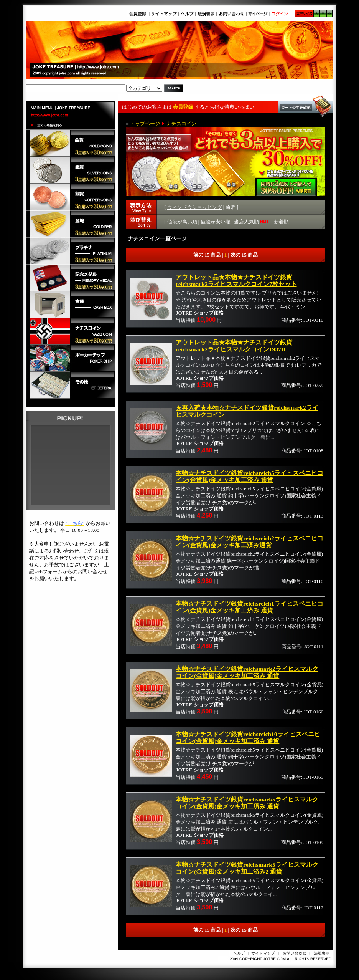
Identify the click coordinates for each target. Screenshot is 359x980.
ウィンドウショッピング (195, 207)
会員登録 (183, 107)
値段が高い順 (182, 222)
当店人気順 (252, 222)
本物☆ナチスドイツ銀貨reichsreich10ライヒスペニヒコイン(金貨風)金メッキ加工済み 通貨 (248, 737)
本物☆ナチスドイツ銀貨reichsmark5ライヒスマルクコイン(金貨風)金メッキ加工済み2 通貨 (247, 868)
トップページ (145, 123)
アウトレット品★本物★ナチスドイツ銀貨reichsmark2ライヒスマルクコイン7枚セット (236, 281)
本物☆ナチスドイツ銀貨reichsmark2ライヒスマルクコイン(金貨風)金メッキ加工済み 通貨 (247, 672)
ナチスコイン (181, 123)
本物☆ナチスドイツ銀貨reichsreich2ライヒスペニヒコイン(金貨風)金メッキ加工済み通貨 (249, 542)
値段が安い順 (216, 222)
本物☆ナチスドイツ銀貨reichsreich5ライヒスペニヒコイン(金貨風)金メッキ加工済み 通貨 (249, 476)
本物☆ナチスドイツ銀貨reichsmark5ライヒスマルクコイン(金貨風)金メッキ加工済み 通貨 (247, 803)
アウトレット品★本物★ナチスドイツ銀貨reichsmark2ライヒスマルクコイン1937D (234, 346)
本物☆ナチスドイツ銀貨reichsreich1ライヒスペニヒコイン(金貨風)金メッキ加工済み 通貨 (249, 607)
